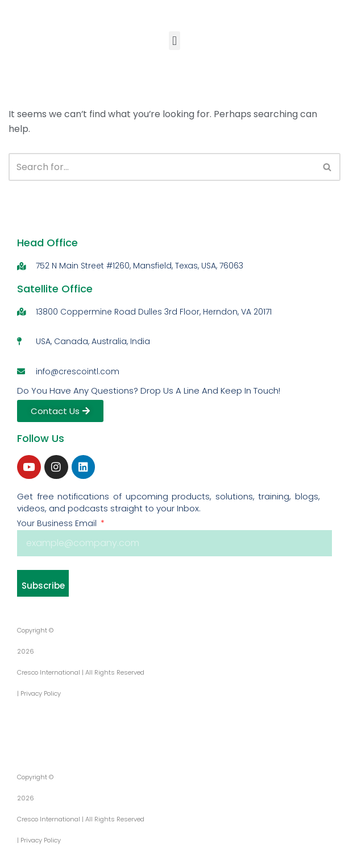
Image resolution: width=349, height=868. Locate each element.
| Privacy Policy (39, 693)
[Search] (162, 168)
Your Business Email (58, 523)
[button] (174, 41)
